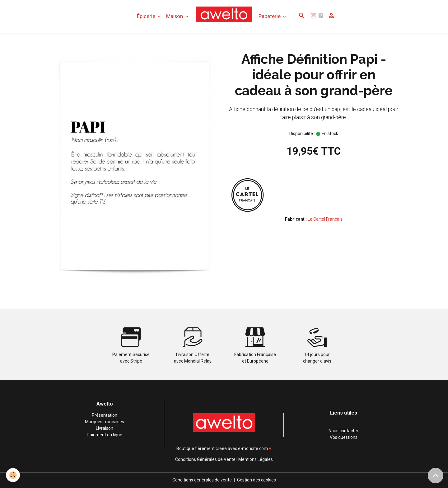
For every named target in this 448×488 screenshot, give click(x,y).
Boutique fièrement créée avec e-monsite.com (222, 448)
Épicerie (147, 16)
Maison (175, 16)
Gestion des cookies (257, 480)
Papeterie (270, 16)
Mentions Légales (256, 459)
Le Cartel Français (325, 219)
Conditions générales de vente (202, 480)
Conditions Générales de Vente (205, 459)
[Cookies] (13, 475)
